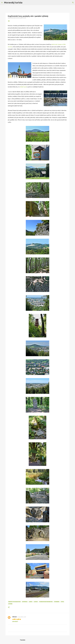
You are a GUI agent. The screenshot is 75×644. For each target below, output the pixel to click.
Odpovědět (15, 622)
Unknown (14, 617)
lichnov (36, 602)
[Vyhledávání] (24, 3)
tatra (62, 602)
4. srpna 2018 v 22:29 (22, 617)
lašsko (31, 602)
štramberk (57, 602)
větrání (10, 604)
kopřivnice (25, 602)
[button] (9, 21)
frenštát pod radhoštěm (14, 602)
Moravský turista (13, 2)
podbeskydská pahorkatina (46, 602)
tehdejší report (23, 87)
